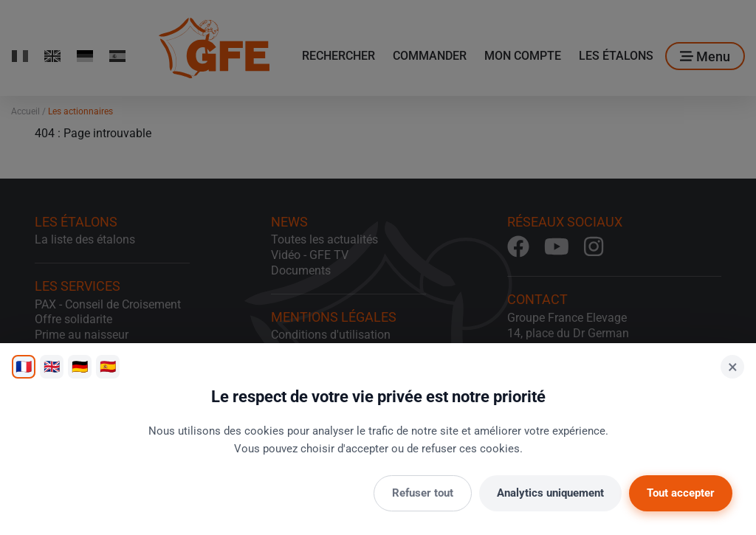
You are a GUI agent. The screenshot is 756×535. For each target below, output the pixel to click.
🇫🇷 (24, 366)
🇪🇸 (108, 366)
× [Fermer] (733, 367)
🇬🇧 (52, 366)
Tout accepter (681, 493)
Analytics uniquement (550, 493)
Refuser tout (423, 493)
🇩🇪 (80, 366)
